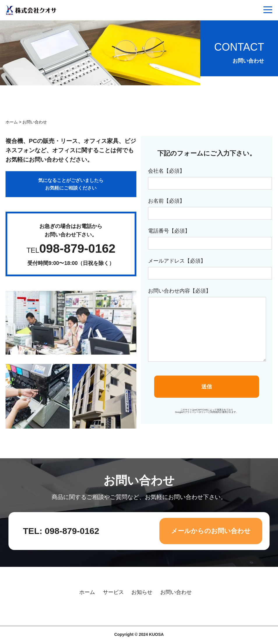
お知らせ (142, 592)
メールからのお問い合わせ (211, 531)
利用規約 (215, 412)
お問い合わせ (176, 592)
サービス (113, 592)
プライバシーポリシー (196, 412)
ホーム (12, 122)
